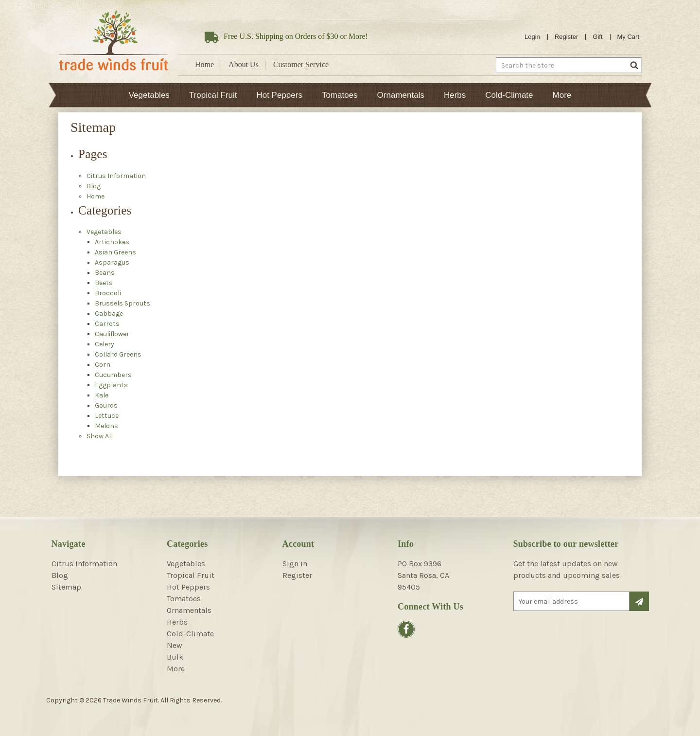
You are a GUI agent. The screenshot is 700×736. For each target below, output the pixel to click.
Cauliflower (112, 334)
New (175, 645)
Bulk (175, 657)
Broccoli (108, 293)
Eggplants (111, 385)
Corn (103, 365)
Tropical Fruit (213, 95)
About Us (244, 64)
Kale (102, 395)
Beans (105, 273)
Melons (106, 426)
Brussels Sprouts (122, 303)
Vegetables (149, 95)
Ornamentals (401, 95)
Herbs (455, 95)
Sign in (295, 564)
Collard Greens (118, 354)
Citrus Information (116, 176)
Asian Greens (115, 252)
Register (566, 37)
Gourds (106, 405)
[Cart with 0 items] (629, 37)
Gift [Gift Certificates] (597, 37)
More (562, 95)
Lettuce (107, 416)
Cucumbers (113, 375)
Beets (104, 283)
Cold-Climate (509, 95)
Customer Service (301, 64)
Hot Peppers (279, 95)
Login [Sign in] (532, 37)
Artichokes (112, 242)
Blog (94, 186)
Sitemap (66, 587)
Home (204, 64)
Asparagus (112, 262)
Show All (100, 436)
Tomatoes (340, 95)
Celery (105, 344)
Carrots (107, 324)
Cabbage (109, 314)
